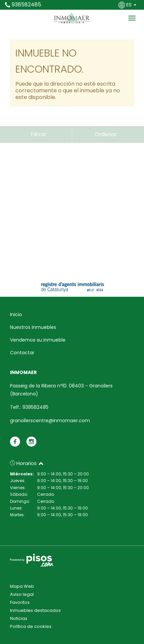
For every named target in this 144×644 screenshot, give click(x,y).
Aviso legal (22, 594)
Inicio (16, 314)
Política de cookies (31, 626)
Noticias (19, 618)
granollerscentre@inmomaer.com (50, 421)
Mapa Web (22, 586)
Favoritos (20, 602)
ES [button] (128, 5)
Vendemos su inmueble (38, 340)
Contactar (22, 353)
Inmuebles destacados (35, 610)
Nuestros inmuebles (33, 327)
